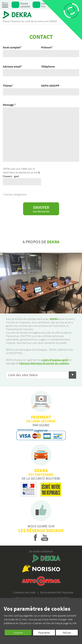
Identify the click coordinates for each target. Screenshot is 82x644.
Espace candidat (25, 5)
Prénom (47, 47)
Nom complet (12, 47)
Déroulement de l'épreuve (57, 592)
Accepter (18, 633)
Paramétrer (44, 633)
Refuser (67, 633)
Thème (8, 86)
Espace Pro (45, 5)
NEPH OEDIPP (50, 86)
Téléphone (48, 66)
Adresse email (12, 66)
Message (9, 105)
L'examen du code (24, 592)
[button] (41, 375)
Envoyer (41, 209)
